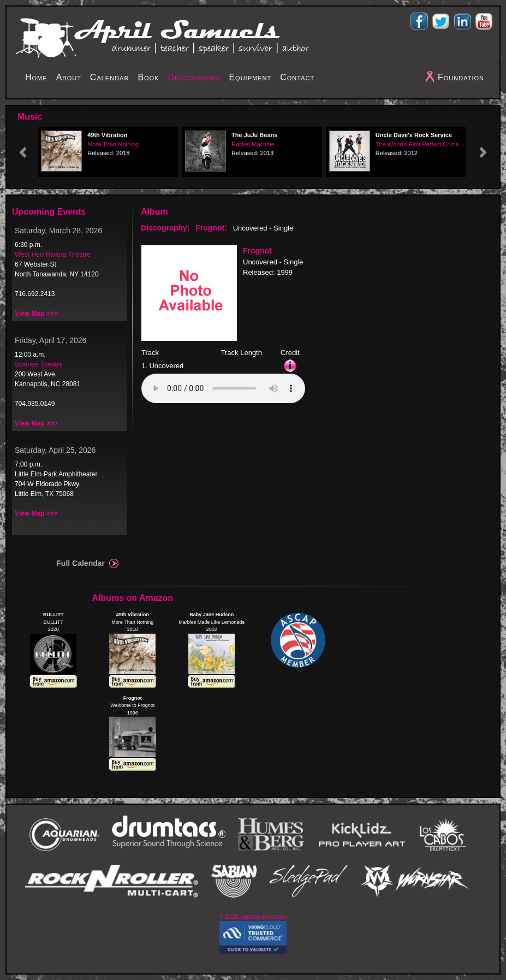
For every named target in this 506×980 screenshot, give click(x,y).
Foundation (461, 77)
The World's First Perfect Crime (417, 144)
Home (36, 77)
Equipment (250, 77)
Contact (297, 77)
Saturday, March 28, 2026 (58, 231)
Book (148, 77)
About (69, 77)
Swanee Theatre (39, 364)
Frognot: (211, 228)
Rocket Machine (253, 144)
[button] (23, 152)
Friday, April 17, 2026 (50, 340)
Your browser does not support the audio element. (223, 388)
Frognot (257, 251)
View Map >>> (36, 314)
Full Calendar (81, 563)
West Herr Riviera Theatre (53, 255)
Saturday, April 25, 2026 (55, 450)
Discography (194, 77)
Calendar (110, 77)
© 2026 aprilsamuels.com (253, 917)
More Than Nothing (113, 144)
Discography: (165, 228)
